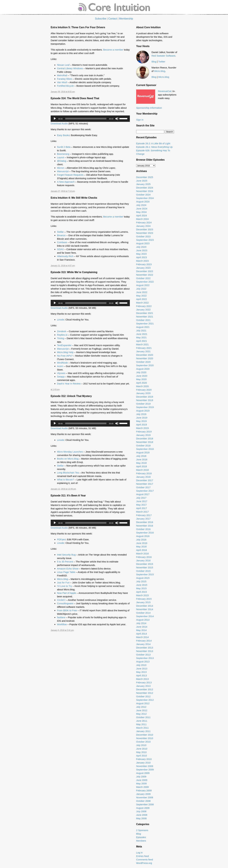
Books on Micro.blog (68, 459)
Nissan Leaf (63, 65)
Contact (113, 19)
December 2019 (145, 397)
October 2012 (143, 696)
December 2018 (145, 439)
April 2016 (142, 550)
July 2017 (141, 498)
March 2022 (142, 303)
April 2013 (142, 675)
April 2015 (142, 592)
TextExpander (64, 345)
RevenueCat (165, 91)
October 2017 (143, 487)
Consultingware (65, 603)
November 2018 (145, 442)
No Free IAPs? (65, 356)
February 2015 (144, 599)
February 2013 (144, 682)
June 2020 (142, 376)
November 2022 (145, 275)
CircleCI (61, 600)
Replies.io (62, 335)
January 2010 (143, 763)
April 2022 (142, 299)
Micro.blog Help (65, 352)
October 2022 (143, 278)
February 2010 (144, 759)
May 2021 (141, 337)
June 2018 (142, 459)
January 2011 (143, 731)
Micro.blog (62, 579)
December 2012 (145, 689)
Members (141, 841)
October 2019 (143, 404)
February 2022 (144, 306)
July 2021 (141, 330)
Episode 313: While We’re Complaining (74, 272)
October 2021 (143, 320)
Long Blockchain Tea (68, 473)
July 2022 (141, 289)
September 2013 (145, 658)
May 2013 (141, 672)
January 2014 (143, 644)
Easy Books (63, 135)
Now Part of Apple (66, 593)
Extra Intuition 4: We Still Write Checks (74, 198)
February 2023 (144, 264)
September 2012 (145, 700)
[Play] (55, 119)
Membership (126, 19)
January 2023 (143, 268)
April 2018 (142, 466)
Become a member (113, 50)
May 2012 (141, 714)
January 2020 (143, 393)
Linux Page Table (66, 572)
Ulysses (61, 373)
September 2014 (145, 616)
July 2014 (141, 623)
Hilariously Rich (65, 256)
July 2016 (141, 540)
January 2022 (143, 310)
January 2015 (143, 602)
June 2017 (142, 501)
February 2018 (144, 473)
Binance (61, 235)
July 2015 (141, 581)
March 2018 (142, 470)
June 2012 (142, 710)
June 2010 (142, 749)
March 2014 (142, 637)
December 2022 (145, 271)
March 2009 (142, 787)
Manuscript (63, 171)
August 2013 (143, 662)
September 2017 (145, 491)
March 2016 (142, 554)
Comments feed (145, 860)
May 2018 (141, 463)
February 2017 (144, 515)
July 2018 (141, 456)
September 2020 (145, 365)
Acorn (60, 366)
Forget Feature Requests (70, 175)
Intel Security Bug (66, 555)
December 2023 (145, 229)
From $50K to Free (67, 610)
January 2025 (143, 184)
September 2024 (145, 198)
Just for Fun (63, 582)
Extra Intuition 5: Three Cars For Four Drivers (78, 27)
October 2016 (143, 529)
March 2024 (142, 219)
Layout (61, 157)
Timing (60, 338)
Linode (61, 320)
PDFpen (61, 539)
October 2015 (143, 571)
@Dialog (62, 161)
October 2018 (143, 445)
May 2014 (141, 630)
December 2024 (145, 188)
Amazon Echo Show (68, 569)
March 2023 (142, 261)
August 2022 (143, 285)
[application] (90, 119)
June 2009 (142, 780)
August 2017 (143, 494)
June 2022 (142, 292)
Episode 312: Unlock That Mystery (71, 396)
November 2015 (145, 567)
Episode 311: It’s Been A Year (68, 496)
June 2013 (142, 669)
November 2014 (145, 609)
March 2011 (142, 728)
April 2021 (142, 341)
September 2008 (145, 804)
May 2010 (141, 752)
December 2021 (145, 313)
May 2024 (141, 212)
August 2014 (143, 620)
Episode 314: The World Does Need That (75, 98)
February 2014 (144, 641)
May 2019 (141, 421)
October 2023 (143, 236)
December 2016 (145, 522)
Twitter (162, 62)
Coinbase (62, 242)
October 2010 (143, 742)
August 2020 (143, 369)
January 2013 (143, 686)
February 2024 (144, 222)
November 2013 (145, 651)
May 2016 (141, 547)
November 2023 (145, 233)
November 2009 (145, 766)
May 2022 (141, 296)
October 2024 (143, 195)
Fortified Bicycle (65, 86)
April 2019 (142, 425)
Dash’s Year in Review (69, 384)
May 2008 (141, 818)
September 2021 (145, 324)
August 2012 (143, 703)
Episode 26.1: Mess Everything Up (154, 147)
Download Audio (59, 123)
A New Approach (66, 182)
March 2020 (142, 386)
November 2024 (145, 191)
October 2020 (143, 362)
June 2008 (142, 815)
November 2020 (145, 358)
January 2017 (143, 519)
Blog (154, 62)
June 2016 (142, 543)
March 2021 (142, 344)
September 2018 (145, 449)
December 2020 (145, 355)
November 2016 (145, 526)
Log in (139, 853)
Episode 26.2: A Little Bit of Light (153, 143)
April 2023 (142, 257)
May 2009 (141, 783)
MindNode (62, 363)
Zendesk (62, 331)
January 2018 (143, 477)
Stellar (60, 232)
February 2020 (144, 390)
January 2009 (143, 794)
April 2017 (142, 508)
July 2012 (141, 707)
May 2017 (141, 505)
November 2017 (145, 484)
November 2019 (145, 400)
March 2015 (142, 595)
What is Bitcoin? (66, 480)
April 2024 (142, 215)
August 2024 (143, 202)
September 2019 (145, 407)
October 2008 (143, 801)
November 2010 (145, 738)
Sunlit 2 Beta (64, 147)
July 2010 (141, 745)
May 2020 (141, 379)
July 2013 (141, 665)
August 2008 (143, 808)
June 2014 (142, 627)
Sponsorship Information (149, 108)
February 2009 (144, 790)
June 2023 (142, 250)
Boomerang (63, 154)
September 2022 (145, 282)
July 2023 (141, 247)
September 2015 (145, 574)
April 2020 (142, 383)
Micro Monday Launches (70, 452)
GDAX (60, 249)
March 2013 (142, 679)
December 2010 (145, 735)
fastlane (61, 617)
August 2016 (143, 536)
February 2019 (144, 432)
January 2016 (143, 560)
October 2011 (143, 717)
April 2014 (142, 634)
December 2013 (145, 648)
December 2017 (145, 480)
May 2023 (141, 254)
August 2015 (143, 578)
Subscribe (101, 19)
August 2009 (143, 773)
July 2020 (141, 372)
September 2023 (145, 240)
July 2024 (141, 205)
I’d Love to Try (64, 586)
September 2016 (145, 533)
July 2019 (141, 414)
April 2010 (142, 756)
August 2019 (143, 411)
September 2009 (145, 770)
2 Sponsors (142, 830)
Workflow (62, 624)
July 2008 (141, 811)
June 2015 (142, 585)
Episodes (141, 837)
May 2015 (141, 588)
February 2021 (144, 348)
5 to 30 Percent (65, 562)
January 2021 (143, 351)
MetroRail (62, 75)
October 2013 (143, 655)
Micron (61, 168)
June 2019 (142, 418)
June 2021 (142, 334)
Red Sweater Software (163, 56)
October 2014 (143, 613)
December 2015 (145, 564)
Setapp (61, 377)
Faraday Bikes (65, 79)
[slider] (86, 119)
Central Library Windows (70, 68)
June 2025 (142, 181)
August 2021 (143, 327)
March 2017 (142, 512)
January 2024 (143, 226)
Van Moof (62, 82)
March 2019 (142, 428)
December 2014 (145, 606)
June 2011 (142, 721)
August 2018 (143, 452)
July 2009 (141, 777)
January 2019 (143, 435)
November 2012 (145, 693)
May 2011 (141, 724)
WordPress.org (144, 863)
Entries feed (142, 856)
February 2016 (144, 557)
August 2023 (143, 243)
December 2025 (145, 177)
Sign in (140, 120)
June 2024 (142, 209)
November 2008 (145, 797)
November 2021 (145, 317)
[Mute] (117, 119)
